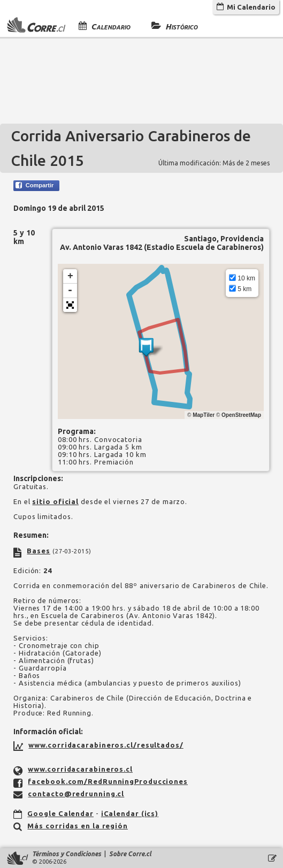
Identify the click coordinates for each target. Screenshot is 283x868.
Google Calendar (60, 813)
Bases (39, 551)
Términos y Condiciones (67, 854)
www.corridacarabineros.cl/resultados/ (106, 745)
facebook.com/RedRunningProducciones (108, 781)
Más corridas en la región (78, 826)
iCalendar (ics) (130, 813)
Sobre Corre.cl (130, 854)
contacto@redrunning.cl (76, 794)
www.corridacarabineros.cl (80, 769)
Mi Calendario (246, 7)
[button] (70, 305)
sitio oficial (55, 501)
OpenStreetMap (241, 415)
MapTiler (204, 415)
